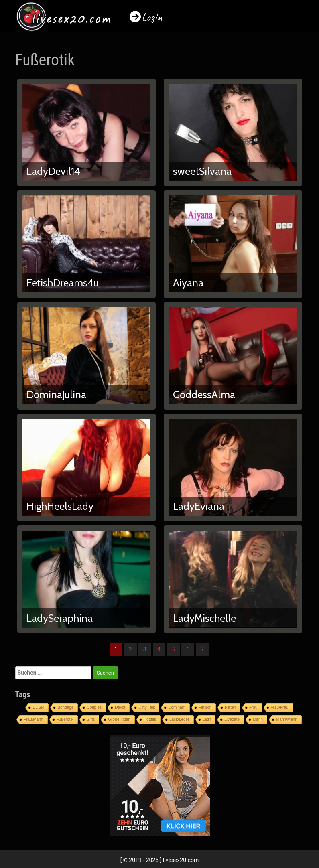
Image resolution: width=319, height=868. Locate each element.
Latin (207, 719)
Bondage (65, 707)
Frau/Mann (33, 719)
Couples (94, 707)
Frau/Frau (280, 707)
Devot (120, 707)
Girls (91, 719)
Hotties (150, 719)
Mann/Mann (287, 719)
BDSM (38, 707)
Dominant (177, 707)
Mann (258, 719)
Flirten (230, 707)
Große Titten (119, 719)
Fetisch (205, 707)
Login (152, 17)
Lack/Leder (179, 719)
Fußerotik (65, 719)
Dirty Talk (147, 707)
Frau (253, 707)
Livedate (232, 719)
